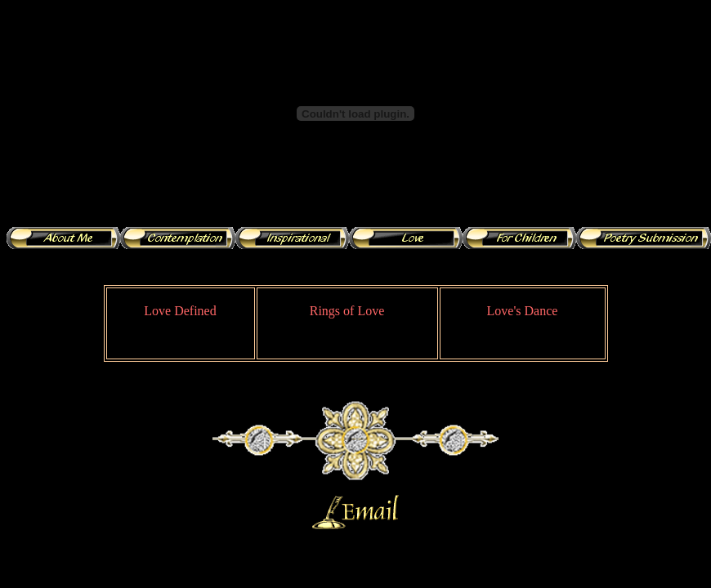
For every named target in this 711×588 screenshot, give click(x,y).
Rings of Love (347, 311)
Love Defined (180, 311)
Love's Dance (523, 311)
